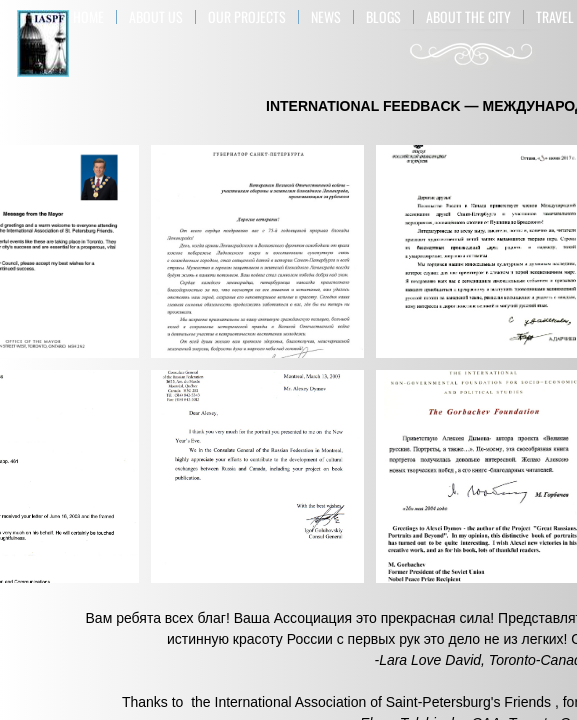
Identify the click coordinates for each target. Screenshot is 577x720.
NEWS (326, 17)
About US (156, 17)
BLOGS (383, 17)
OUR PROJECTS (247, 17)
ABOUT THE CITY (468, 17)
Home (88, 17)
